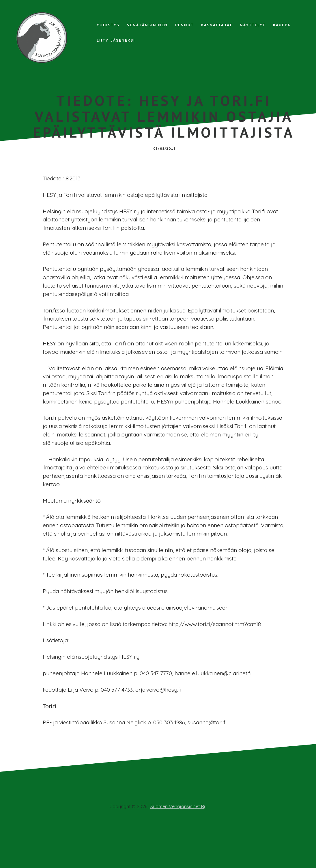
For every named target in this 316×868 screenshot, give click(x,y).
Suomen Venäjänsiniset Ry (178, 848)
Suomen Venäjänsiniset (43, 38)
